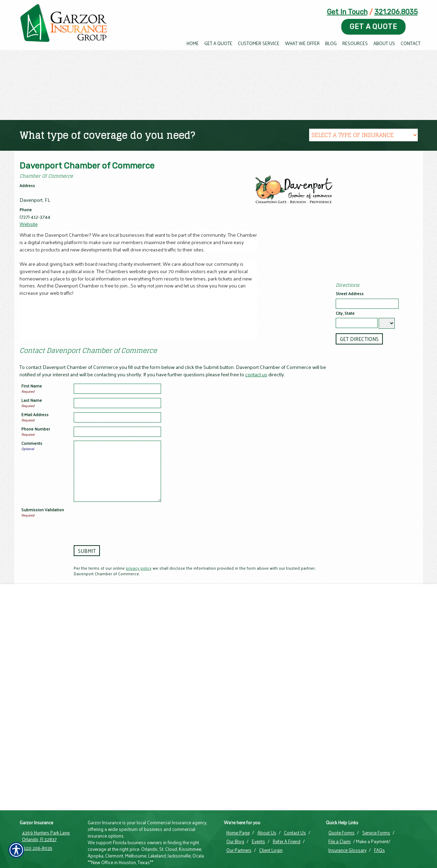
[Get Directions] (359, 339)
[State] (387, 323)
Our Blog (235, 805)
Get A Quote (373, 27)
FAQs (380, 814)
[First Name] (117, 389)
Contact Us (295, 796)
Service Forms (376, 796)
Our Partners (239, 814)
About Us (267, 796)
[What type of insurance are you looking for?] (363, 135)
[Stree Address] (367, 304)
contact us (256, 374)
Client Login (271, 814)
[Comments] (117, 471)
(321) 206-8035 (37, 812)
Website (29, 224)
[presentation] (127, 521)
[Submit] (86, 551)
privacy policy (139, 568)
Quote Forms (341, 796)
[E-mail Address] (117, 417)
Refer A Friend (287, 805)
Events (258, 805)
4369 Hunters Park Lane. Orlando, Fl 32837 (46, 800)
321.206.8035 (396, 12)
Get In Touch (347, 12)
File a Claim (340, 805)
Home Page (238, 796)
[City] (357, 323)
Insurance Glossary (347, 814)
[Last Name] (117, 403)
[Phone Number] (117, 432)
